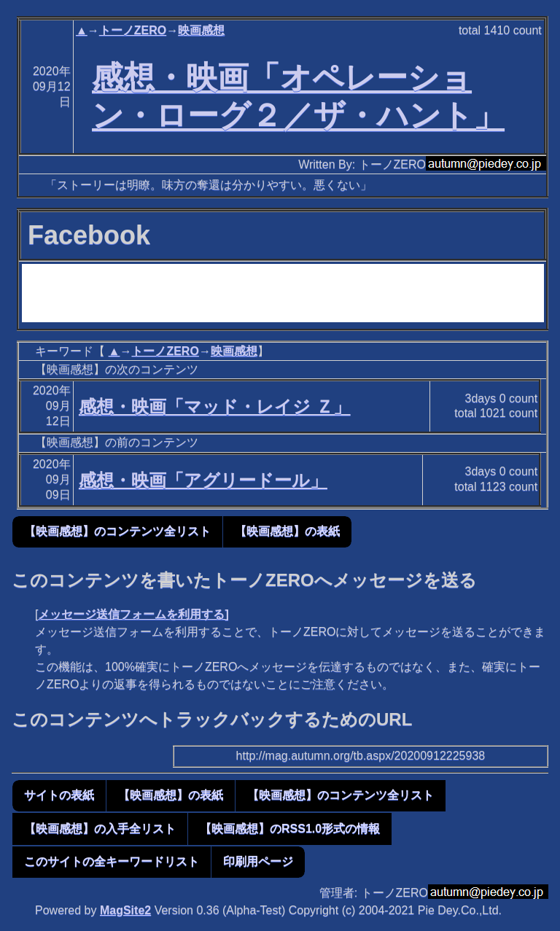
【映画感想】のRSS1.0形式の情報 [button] (290, 829)
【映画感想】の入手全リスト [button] (100, 829)
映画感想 (201, 30)
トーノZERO (133, 30)
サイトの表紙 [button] (59, 795)
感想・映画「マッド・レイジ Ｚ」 (215, 406)
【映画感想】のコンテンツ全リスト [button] (117, 531)
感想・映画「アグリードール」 (203, 480)
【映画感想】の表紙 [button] (287, 531)
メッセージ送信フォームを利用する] (133, 614)
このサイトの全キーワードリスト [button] (112, 861)
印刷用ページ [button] (258, 861)
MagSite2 (125, 910)
